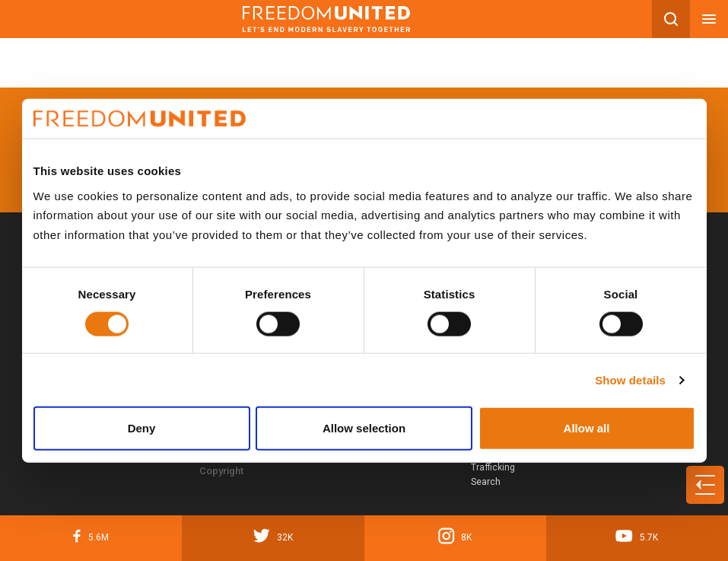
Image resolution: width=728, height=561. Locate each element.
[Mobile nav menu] (709, 19)
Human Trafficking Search (493, 468)
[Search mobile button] (671, 19)
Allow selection (364, 428)
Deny (142, 428)
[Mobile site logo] (326, 19)
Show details (630, 379)
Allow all (587, 428)
